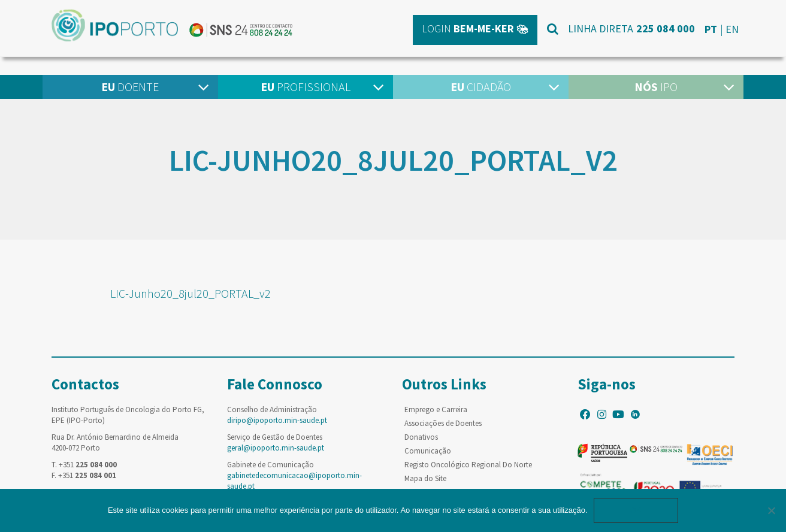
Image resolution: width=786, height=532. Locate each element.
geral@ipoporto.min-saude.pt (276, 448)
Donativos (421, 437)
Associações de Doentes (443, 423)
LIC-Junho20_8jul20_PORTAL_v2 (191, 293)
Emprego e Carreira (436, 409)
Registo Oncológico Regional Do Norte (468, 465)
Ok (636, 510)
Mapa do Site (425, 478)
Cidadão (481, 87)
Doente (130, 87)
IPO (656, 87)
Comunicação (428, 451)
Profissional (306, 87)
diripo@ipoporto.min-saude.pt (277, 420)
